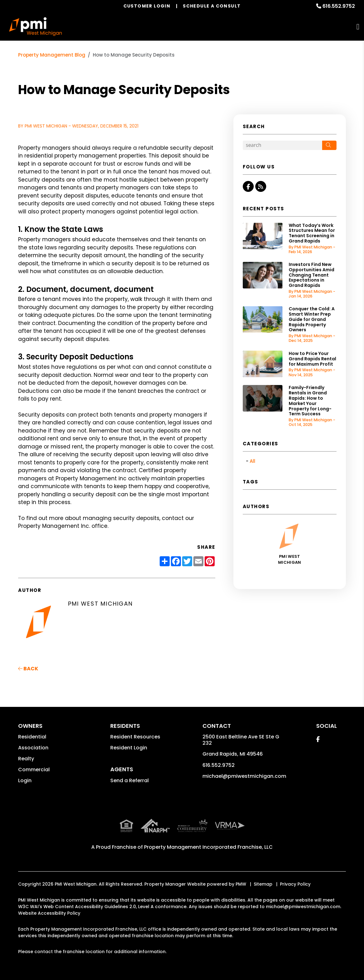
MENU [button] (358, 27)
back (28, 669)
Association (33, 748)
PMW (241, 884)
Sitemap (263, 884)
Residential (32, 737)
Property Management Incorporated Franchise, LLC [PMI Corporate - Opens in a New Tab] (208, 847)
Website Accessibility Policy (49, 913)
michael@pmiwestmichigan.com (244, 776)
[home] (35, 27)
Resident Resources (135, 737)
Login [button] (25, 780)
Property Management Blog (52, 55)
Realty (26, 759)
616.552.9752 (339, 6)
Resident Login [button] (129, 748)
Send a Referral (130, 780)
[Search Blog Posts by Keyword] (282, 145)
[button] (248, 186)
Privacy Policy (295, 884)
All (252, 461)
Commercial (34, 770)
